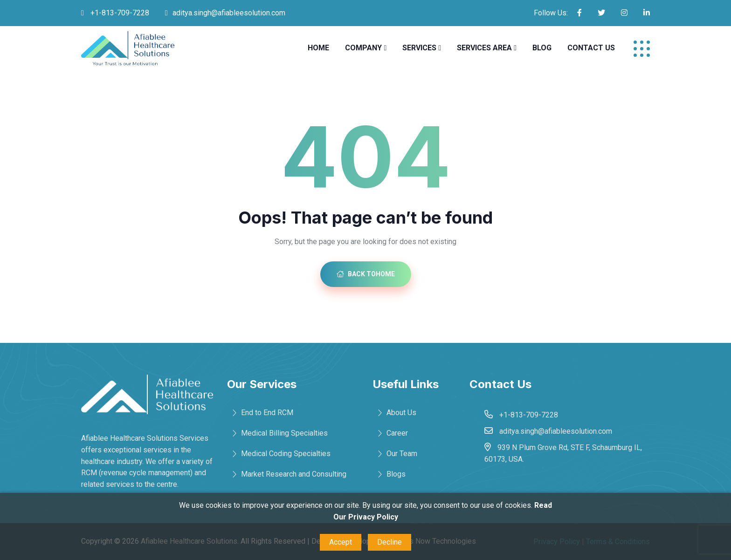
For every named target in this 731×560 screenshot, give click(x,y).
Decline (390, 542)
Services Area (484, 48)
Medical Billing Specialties (284, 433)
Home (318, 48)
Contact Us (591, 48)
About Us (401, 413)
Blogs (396, 474)
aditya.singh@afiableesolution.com (229, 13)
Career (397, 433)
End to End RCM (267, 413)
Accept (341, 542)
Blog (542, 48)
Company (363, 48)
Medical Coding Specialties (286, 454)
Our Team (402, 454)
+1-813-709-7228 (119, 13)
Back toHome (366, 274)
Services (419, 48)
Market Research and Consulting (294, 474)
